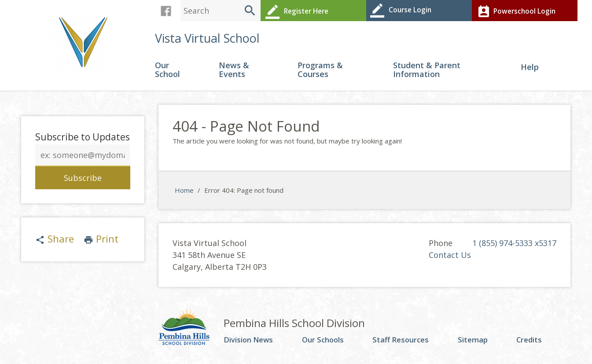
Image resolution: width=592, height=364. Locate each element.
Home (184, 192)
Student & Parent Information (427, 73)
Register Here (295, 11)
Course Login (399, 11)
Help (530, 70)
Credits (531, 342)
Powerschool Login (514, 11)
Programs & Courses (320, 73)
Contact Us (450, 257)
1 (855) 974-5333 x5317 (514, 246)
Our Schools (326, 342)
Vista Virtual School (207, 40)
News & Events (234, 73)
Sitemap (476, 342)
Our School (167, 73)
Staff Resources (404, 342)
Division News (251, 342)
